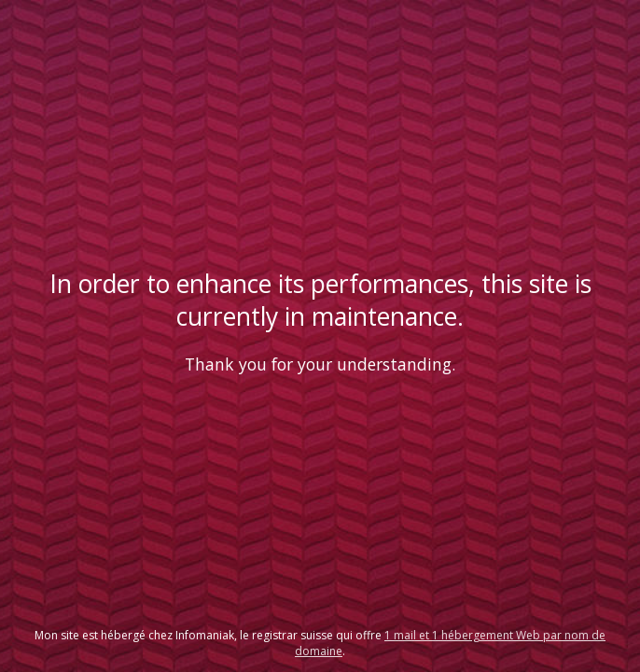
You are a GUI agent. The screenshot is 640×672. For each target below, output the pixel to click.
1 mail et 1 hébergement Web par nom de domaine (450, 643)
